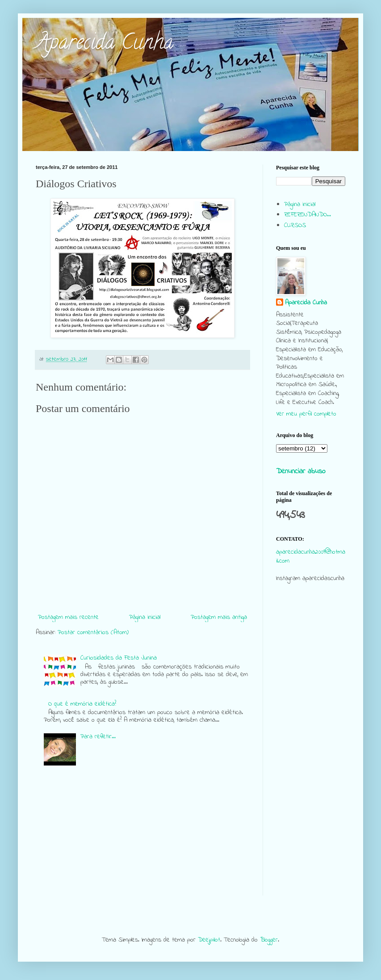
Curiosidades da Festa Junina (119, 658)
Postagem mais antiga (219, 617)
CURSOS (295, 225)
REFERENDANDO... (308, 215)
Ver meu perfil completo (306, 414)
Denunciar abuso (301, 471)
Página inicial (145, 617)
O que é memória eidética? (82, 704)
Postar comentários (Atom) (93, 633)
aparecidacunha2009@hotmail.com (311, 557)
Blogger (269, 940)
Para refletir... (98, 737)
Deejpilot (209, 940)
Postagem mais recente (68, 617)
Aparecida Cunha (105, 44)
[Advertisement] (311, 761)
